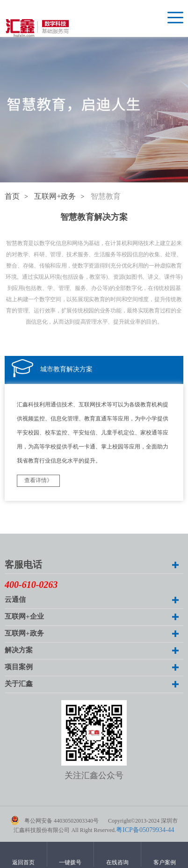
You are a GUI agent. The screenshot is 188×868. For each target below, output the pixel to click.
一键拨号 (70, 863)
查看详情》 (38, 481)
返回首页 (23, 863)
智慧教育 (106, 197)
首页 (12, 197)
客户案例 (165, 863)
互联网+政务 (55, 197)
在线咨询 (117, 863)
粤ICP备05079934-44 (145, 830)
